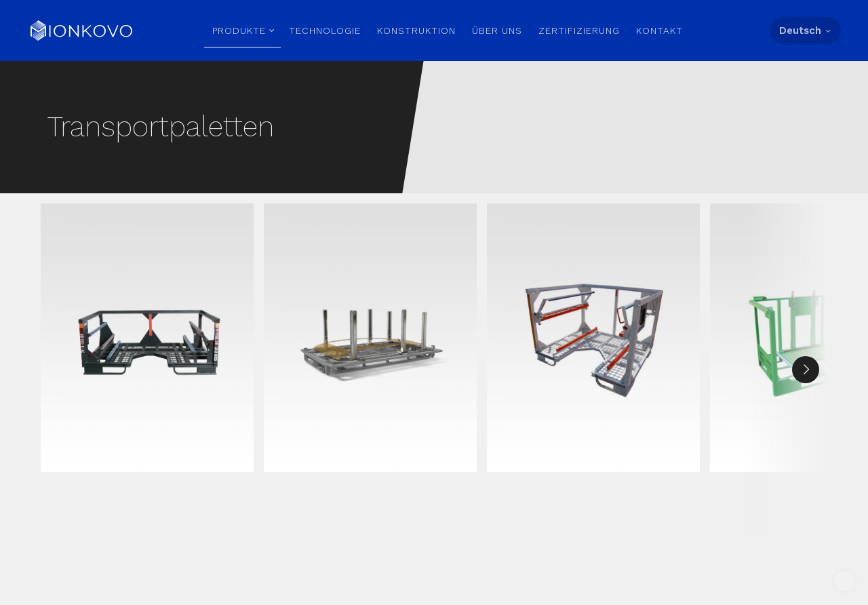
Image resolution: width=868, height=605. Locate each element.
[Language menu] (805, 31)
